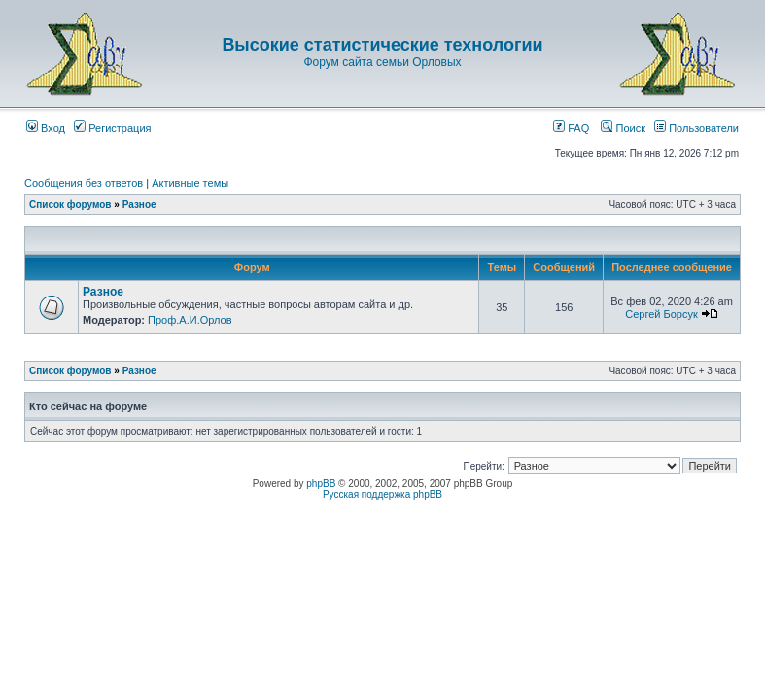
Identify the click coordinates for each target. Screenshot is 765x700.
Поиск (623, 128)
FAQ (571, 128)
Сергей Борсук (661, 314)
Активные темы (190, 183)
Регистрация (112, 128)
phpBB (321, 484)
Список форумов (70, 205)
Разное (139, 205)
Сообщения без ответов (84, 183)
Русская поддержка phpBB (382, 494)
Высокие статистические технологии (382, 45)
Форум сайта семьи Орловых (382, 62)
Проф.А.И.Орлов (190, 320)
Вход (46, 128)
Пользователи (696, 128)
